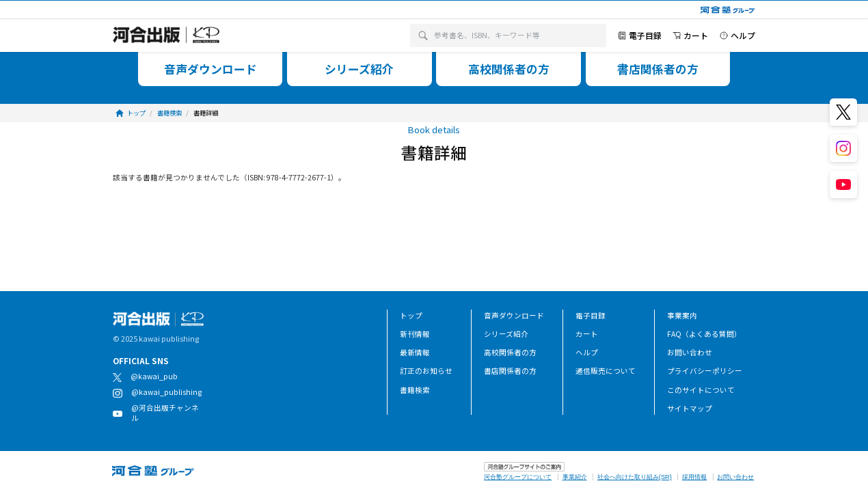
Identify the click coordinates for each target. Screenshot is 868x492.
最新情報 (415, 352)
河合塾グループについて (518, 477)
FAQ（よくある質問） (704, 334)
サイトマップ (690, 408)
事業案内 (682, 315)
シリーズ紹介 (506, 334)
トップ (411, 315)
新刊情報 (415, 334)
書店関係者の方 (510, 371)
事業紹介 (575, 477)
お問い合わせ (690, 352)
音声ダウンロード (514, 315)
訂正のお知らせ (426, 371)
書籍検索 (415, 390)
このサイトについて (701, 390)
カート (587, 334)
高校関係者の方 (510, 352)
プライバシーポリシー (705, 371)
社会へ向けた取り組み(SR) (635, 477)
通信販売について (606, 371)
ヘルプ (587, 352)
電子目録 (591, 315)
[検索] (423, 36)
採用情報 (694, 477)
